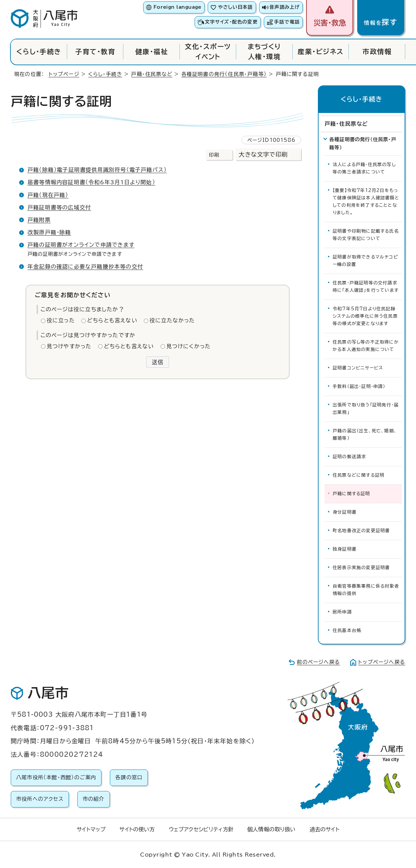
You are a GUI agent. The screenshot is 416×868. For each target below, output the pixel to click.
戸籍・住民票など (152, 74)
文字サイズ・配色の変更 (231, 22)
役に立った (61, 320)
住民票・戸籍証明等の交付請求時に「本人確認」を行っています (366, 287)
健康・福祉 (152, 52)
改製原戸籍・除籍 (49, 232)
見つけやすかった (69, 346)
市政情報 (377, 52)
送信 (158, 362)
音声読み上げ (285, 7)
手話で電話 (287, 22)
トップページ (64, 74)
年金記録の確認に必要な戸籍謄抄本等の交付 (85, 267)
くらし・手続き (39, 52)
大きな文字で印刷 (263, 154)
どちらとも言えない (112, 320)
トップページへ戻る (382, 662)
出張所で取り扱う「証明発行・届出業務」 (366, 409)
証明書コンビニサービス (358, 368)
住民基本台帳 (347, 630)
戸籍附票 (39, 220)
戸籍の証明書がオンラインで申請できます (81, 245)
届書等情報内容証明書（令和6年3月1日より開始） (91, 182)
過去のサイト (324, 829)
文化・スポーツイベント (208, 52)
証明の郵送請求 (349, 457)
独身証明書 (345, 549)
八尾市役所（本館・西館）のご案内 (56, 777)
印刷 (214, 155)
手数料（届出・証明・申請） (359, 386)
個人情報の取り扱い (271, 829)
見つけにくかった (189, 346)
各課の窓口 (129, 777)
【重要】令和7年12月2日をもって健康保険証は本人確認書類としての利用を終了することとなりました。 (366, 202)
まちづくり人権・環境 (264, 52)
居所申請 (342, 612)
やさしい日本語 (235, 7)
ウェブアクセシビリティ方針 (201, 829)
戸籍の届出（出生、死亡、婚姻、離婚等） (365, 435)
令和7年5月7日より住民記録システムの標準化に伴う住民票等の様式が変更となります (365, 316)
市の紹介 (94, 799)
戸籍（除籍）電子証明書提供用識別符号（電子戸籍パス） (97, 170)
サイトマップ (91, 829)
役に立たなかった (172, 320)
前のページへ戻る (318, 662)
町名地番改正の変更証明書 (361, 531)
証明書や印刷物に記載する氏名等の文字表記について (366, 235)
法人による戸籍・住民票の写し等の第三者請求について (364, 168)
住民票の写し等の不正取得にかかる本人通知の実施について (366, 346)
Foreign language (178, 7)
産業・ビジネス (321, 52)
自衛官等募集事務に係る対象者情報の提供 (366, 590)
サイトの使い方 (137, 829)
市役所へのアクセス (40, 799)
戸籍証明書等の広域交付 (59, 207)
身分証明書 (345, 512)
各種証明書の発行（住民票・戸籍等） (224, 74)
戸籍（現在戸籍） (48, 195)
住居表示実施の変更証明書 (361, 568)
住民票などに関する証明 (359, 475)
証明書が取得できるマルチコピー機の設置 (365, 261)
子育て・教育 (95, 52)
